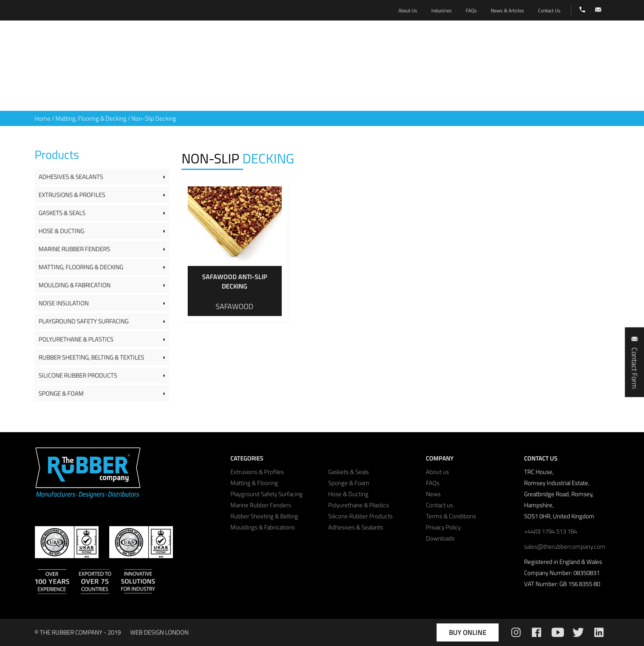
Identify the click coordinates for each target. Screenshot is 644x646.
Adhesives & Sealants (71, 177)
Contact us (439, 505)
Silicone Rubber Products (78, 375)
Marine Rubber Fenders (74, 249)
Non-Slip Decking (154, 118)
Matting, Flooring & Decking (91, 118)
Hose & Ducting (61, 231)
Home (43, 118)
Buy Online (468, 632)
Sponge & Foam (61, 393)
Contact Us (549, 10)
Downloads (440, 538)
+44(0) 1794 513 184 (551, 531)
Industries (442, 10)
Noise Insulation (64, 303)
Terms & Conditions (451, 516)
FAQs (433, 483)
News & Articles (507, 10)
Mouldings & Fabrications (263, 527)
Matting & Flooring (254, 483)
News (433, 494)
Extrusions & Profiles (72, 195)
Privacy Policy (443, 527)
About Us (408, 10)
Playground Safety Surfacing (84, 321)
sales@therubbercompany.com (565, 546)
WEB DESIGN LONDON (159, 632)
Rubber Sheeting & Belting (264, 516)
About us (437, 472)
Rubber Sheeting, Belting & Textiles (91, 357)
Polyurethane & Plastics (76, 339)
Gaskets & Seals (62, 213)
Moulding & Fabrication (75, 285)
